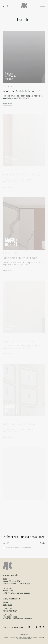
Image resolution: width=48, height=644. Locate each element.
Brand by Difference (24, 639)
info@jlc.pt (7, 605)
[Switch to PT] (7, 6)
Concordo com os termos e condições (18, 548)
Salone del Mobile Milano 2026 (21, 91)
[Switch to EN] (4, 6)
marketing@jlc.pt (10, 611)
